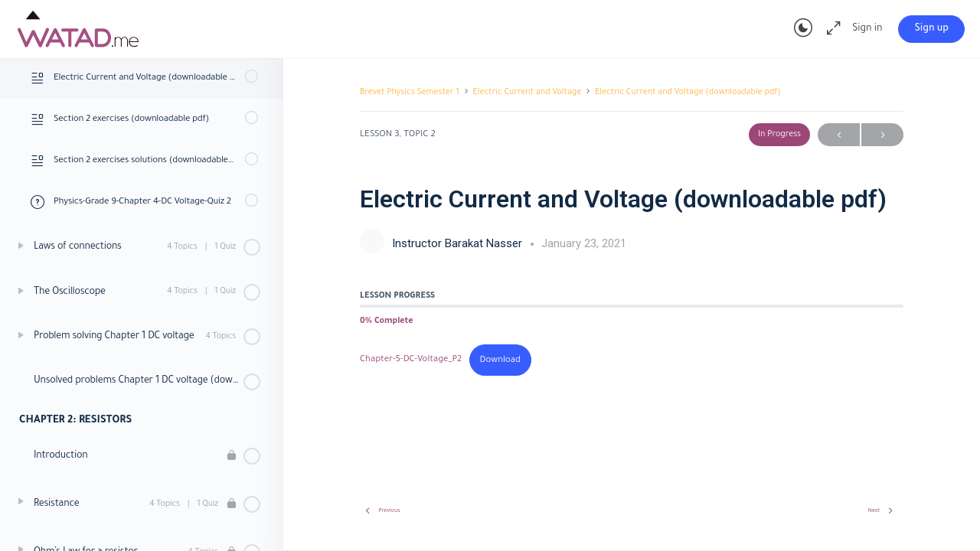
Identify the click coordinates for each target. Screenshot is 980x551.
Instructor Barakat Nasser (459, 243)
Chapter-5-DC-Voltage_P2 (411, 361)
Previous (839, 135)
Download (500, 361)
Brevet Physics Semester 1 (410, 93)
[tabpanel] (632, 360)
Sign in (867, 29)
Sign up (931, 29)
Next (882, 135)
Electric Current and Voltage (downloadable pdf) (688, 93)
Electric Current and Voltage (528, 93)
